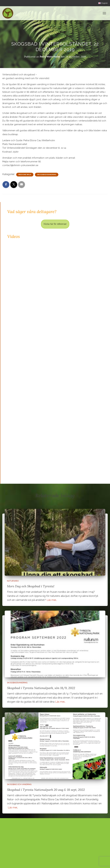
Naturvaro (13, 581)
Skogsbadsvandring (47, 175)
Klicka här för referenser (55, 224)
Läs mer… (52, 600)
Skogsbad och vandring (19, 784)
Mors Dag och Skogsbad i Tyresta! (31, 586)
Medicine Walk (25, 175)
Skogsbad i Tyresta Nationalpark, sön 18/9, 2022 (41, 688)
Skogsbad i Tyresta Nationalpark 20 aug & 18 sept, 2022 (46, 790)
